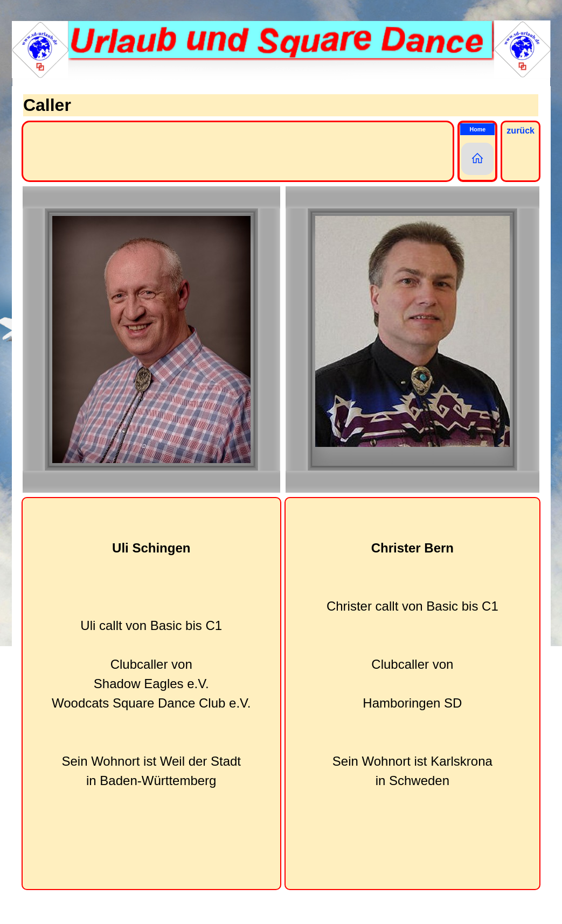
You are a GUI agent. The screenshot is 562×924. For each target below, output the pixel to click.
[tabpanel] (151, 694)
